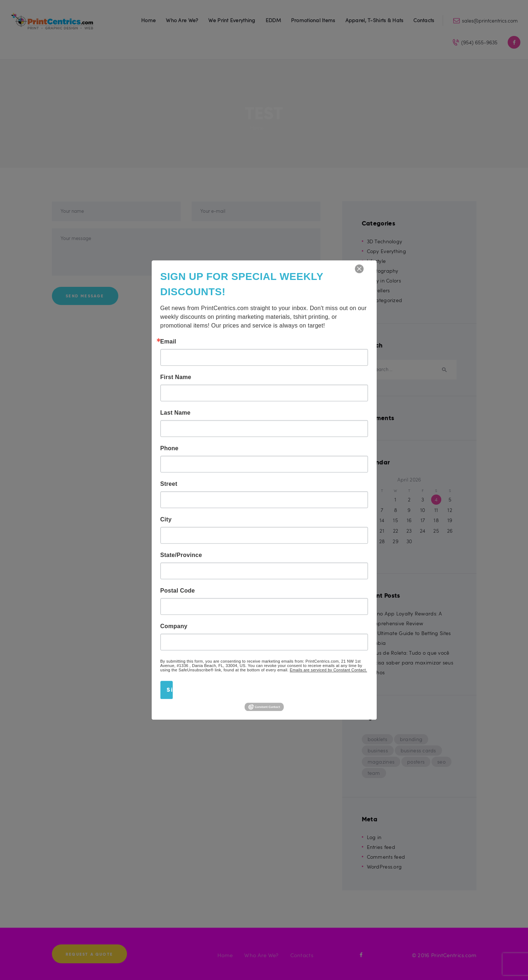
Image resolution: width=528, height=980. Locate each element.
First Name (176, 377)
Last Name (175, 413)
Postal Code (178, 591)
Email (168, 342)
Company (174, 626)
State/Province (181, 555)
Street (169, 484)
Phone (169, 448)
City (166, 520)
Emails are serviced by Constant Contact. (329, 670)
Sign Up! (170, 690)
